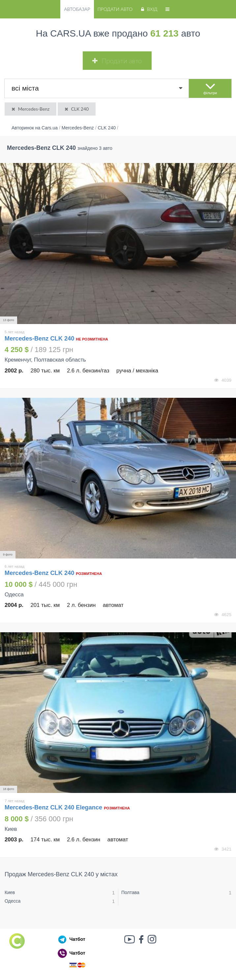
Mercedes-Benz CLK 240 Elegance (53, 807)
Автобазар (77, 9)
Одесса (13, 901)
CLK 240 (76, 109)
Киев (10, 892)
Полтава (130, 892)
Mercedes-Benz (30, 109)
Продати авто (115, 9)
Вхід (148, 9)
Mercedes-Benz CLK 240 (40, 339)
